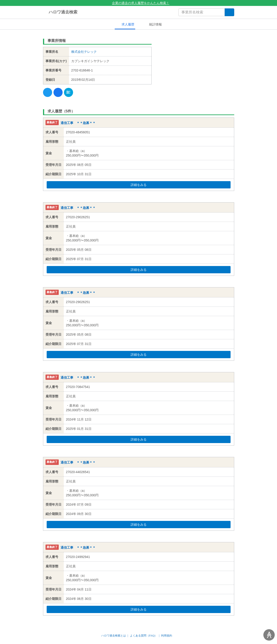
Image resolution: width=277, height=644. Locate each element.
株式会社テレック (84, 52)
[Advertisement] (196, 65)
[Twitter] (48, 92)
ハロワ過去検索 (60, 12)
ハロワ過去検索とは (114, 636)
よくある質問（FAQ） (144, 636)
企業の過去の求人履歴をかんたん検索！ (138, 3)
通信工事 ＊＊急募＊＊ (78, 123)
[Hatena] (69, 92)
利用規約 (167, 636)
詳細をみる (147, 185)
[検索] (229, 12)
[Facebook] (58, 92)
